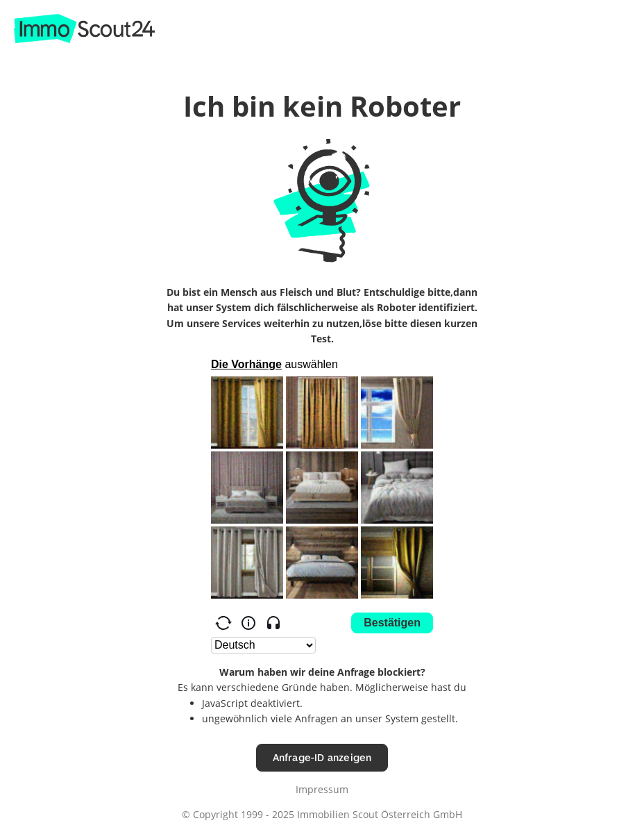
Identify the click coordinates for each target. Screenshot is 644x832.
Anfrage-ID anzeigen (322, 757)
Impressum (322, 789)
